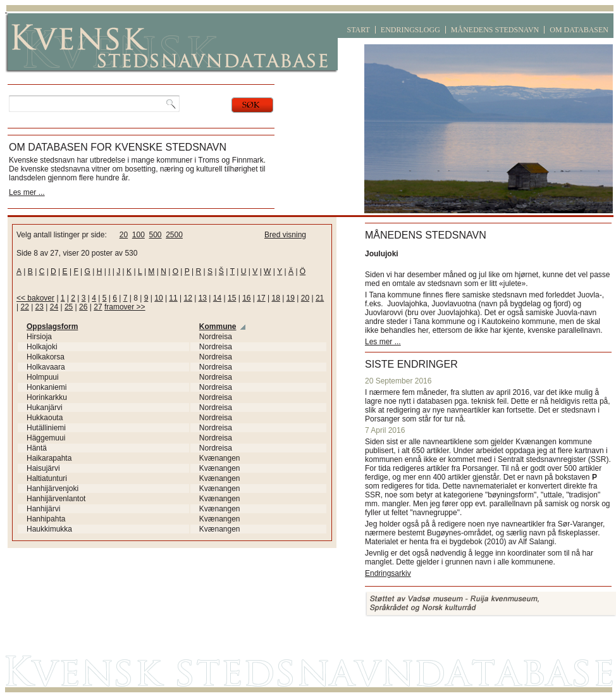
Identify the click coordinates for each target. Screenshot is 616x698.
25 (69, 307)
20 (124, 235)
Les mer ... (27, 192)
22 (24, 307)
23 (40, 307)
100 (139, 235)
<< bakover (35, 298)
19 (291, 298)
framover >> (125, 307)
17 (261, 298)
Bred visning (285, 235)
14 (217, 298)
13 (203, 298)
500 (155, 235)
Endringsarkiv (388, 573)
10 (158, 298)
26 (83, 307)
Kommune (218, 327)
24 (54, 307)
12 (188, 298)
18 (275, 298)
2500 (174, 235)
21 (320, 298)
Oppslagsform (52, 327)
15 (232, 298)
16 (246, 298)
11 (173, 298)
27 (98, 307)
